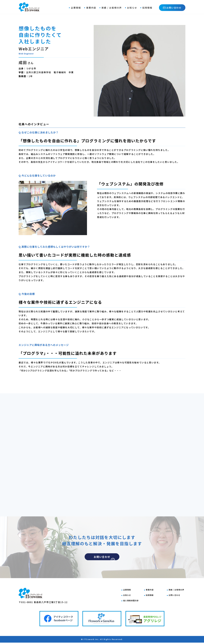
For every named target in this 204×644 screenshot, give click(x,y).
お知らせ (132, 8)
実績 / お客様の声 (112, 8)
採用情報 (147, 8)
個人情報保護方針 (133, 600)
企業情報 (76, 8)
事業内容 (91, 8)
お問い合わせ (172, 8)
